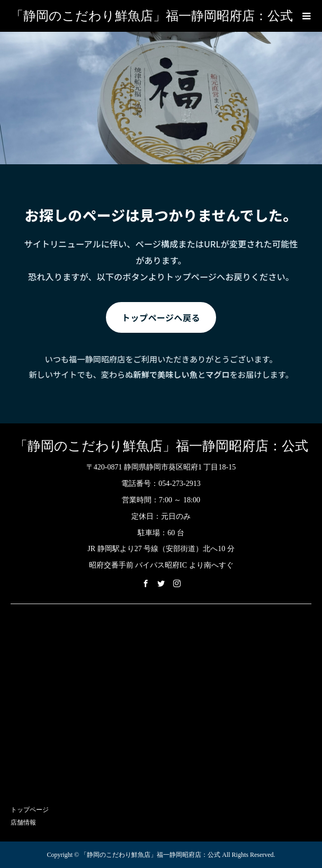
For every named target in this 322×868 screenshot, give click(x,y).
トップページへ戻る (161, 317)
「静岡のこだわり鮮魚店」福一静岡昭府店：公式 (152, 16)
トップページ (30, 810)
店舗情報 (23, 822)
